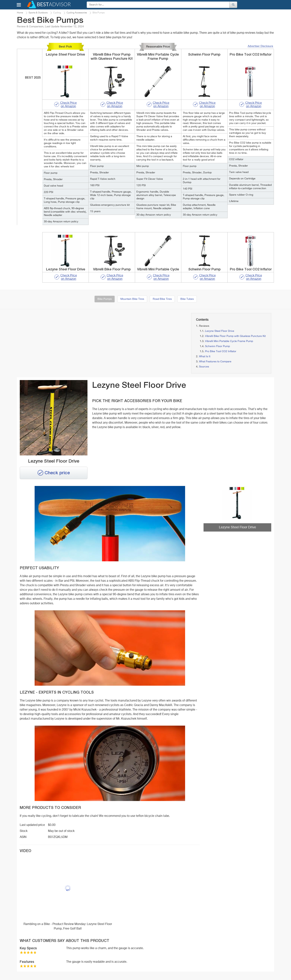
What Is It (205, 357)
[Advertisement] (58, 339)
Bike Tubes (187, 299)
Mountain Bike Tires (132, 299)
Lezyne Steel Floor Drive (220, 331)
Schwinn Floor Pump (217, 346)
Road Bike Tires (162, 299)
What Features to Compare (215, 362)
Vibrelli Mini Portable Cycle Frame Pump (229, 341)
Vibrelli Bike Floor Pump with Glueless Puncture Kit (235, 336)
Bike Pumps (105, 299)
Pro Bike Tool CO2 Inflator (221, 351)
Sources (204, 367)
